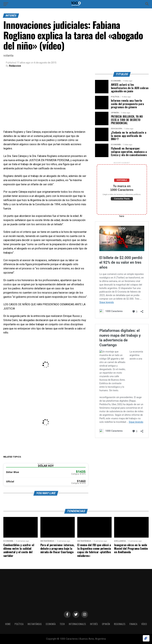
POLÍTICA (19, 624)
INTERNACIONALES (77, 624)
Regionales (120, 624)
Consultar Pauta (122, 199)
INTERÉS (94, 624)
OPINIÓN (106, 624)
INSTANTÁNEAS (35, 624)
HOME (8, 624)
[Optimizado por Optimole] (146, 638)
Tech (62, 624)
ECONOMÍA (51, 624)
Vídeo (144, 624)
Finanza (133, 624)
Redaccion (15, 66)
